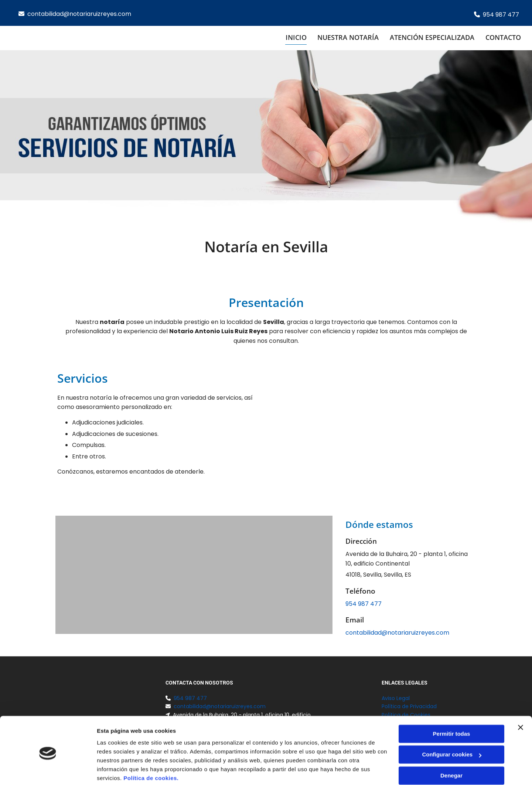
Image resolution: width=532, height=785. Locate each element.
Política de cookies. (151, 750)
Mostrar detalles (118, 770)
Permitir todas (452, 706)
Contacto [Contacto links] (503, 37)
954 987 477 (501, 15)
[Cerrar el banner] (521, 699)
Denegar (451, 748)
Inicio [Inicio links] (296, 37)
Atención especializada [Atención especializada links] (432, 37)
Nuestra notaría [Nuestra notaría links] (348, 37)
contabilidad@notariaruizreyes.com (79, 14)
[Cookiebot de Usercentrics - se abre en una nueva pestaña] (48, 771)
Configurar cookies (452, 726)
